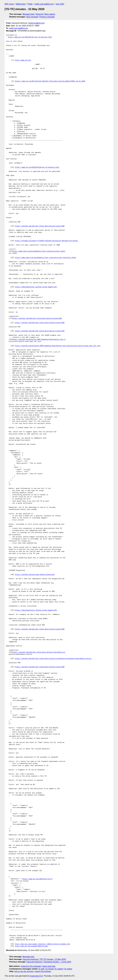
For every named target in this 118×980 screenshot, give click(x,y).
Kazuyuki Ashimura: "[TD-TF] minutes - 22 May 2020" (45, 959)
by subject (59, 969)
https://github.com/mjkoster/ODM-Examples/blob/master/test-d (39, 339)
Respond (40, 14)
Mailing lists (21, 4)
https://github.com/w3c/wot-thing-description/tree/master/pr (39, 652)
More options (50, 14)
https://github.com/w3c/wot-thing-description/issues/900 (40, 226)
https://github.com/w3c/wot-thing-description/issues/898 (40, 629)
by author (68, 969)
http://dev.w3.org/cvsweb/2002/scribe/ (32, 946)
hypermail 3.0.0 (36, 976)
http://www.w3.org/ (23, 60)
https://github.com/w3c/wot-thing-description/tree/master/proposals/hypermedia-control (53, 659)
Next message (32, 17)
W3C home (9, 4)
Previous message (47, 17)
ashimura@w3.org (36, 23)
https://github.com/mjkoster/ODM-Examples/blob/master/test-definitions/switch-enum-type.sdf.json (58, 346)
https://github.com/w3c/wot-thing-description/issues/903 (40, 331)
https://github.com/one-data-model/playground (35, 575)
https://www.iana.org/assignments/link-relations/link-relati (39, 251)
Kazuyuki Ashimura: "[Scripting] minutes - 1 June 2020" (49, 962)
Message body (28, 14)
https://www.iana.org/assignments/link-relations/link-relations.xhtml (46, 258)
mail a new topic (49, 966)
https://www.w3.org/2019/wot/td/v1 (37, 879)
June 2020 (60, 4)
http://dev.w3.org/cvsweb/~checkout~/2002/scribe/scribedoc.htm (42, 944)
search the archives (43, 971)
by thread (50, 969)
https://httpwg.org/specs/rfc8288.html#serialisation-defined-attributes (46, 241)
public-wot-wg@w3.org (44, 4)
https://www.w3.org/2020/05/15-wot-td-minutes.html (30, 37)
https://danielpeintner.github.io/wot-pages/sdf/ (36, 287)
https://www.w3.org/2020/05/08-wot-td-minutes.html (37, 167)
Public (30, 4)
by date (41, 969)
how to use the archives (24, 971)
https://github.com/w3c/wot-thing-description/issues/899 (40, 667)
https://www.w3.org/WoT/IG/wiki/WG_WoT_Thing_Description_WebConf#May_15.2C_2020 (50, 81)
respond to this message (31, 966)
